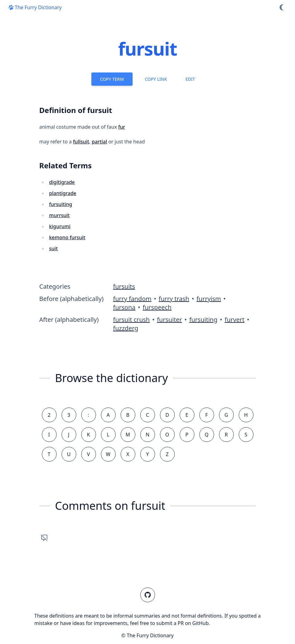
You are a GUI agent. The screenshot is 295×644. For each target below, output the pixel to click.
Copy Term (112, 79)
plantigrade (63, 193)
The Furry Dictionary (34, 7)
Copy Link (156, 79)
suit (54, 248)
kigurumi (60, 226)
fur (122, 127)
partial (99, 142)
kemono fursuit (67, 237)
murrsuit (60, 215)
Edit (190, 79)
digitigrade (62, 182)
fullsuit (81, 142)
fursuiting (61, 204)
